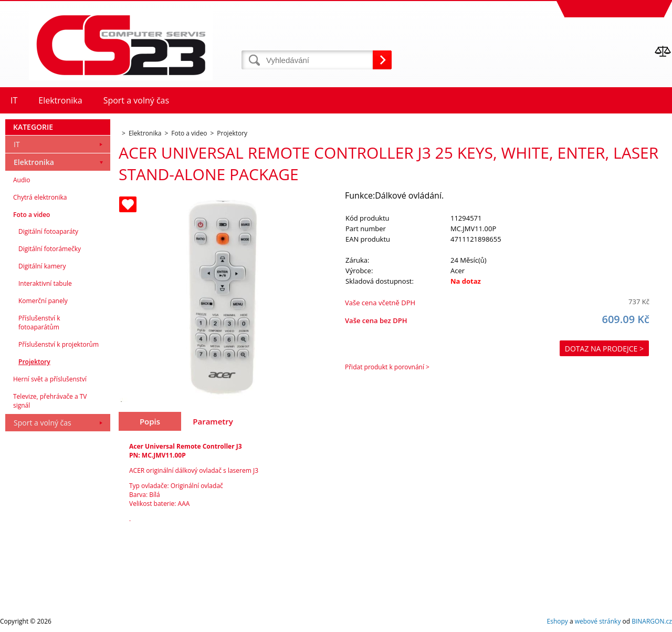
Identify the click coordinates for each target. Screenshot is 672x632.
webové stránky (598, 621)
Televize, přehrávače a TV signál (50, 401)
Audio (22, 180)
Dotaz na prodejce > (604, 349)
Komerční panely (43, 301)
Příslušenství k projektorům (59, 344)
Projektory (34, 362)
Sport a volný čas (43, 423)
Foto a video (31, 215)
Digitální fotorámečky (50, 249)
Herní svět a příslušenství (50, 379)
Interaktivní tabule (45, 283)
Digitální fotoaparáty (48, 231)
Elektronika (34, 162)
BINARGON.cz (652, 621)
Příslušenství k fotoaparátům (39, 323)
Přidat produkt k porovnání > (387, 367)
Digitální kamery (42, 266)
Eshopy (558, 621)
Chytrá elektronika (40, 197)
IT (17, 144)
